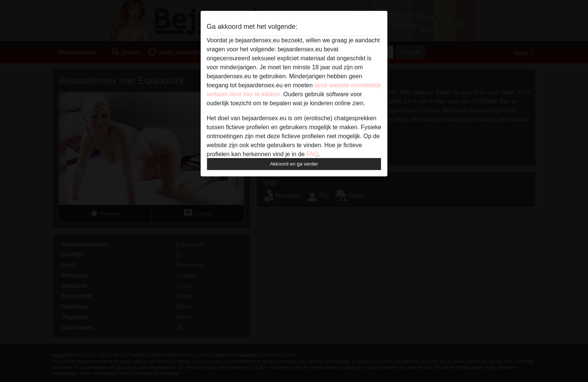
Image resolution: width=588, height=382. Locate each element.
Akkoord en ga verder (294, 164)
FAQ (312, 154)
